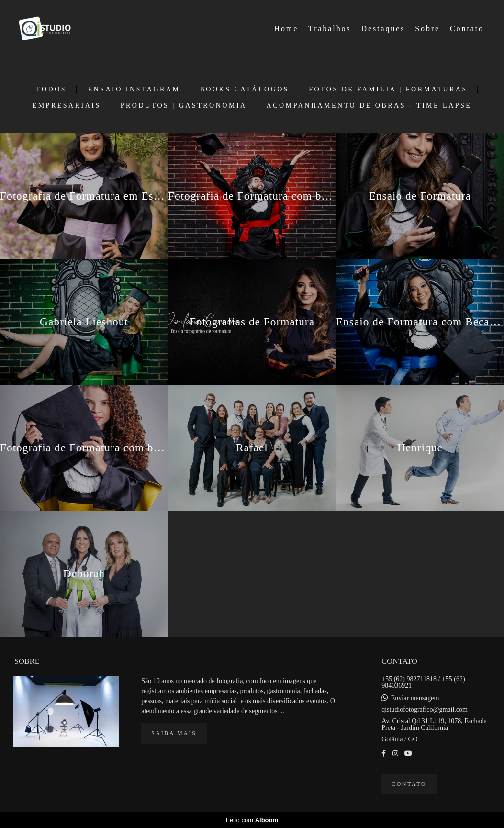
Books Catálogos (244, 90)
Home (286, 28)
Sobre (427, 28)
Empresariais (67, 106)
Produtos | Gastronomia (184, 106)
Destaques (383, 28)
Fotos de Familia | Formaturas (388, 90)
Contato (467, 28)
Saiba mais (174, 733)
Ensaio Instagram (134, 90)
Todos (51, 90)
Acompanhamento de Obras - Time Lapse (369, 106)
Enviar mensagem (415, 698)
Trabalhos (330, 28)
